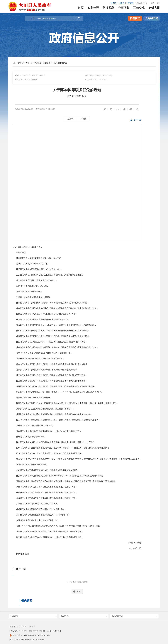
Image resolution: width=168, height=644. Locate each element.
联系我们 (13, 627)
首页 (81, 9)
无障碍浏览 (152, 18)
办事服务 (124, 9)
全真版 (70, 119)
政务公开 (93, 9)
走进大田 (154, 9)
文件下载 (135, 121)
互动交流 (139, 9)
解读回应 (108, 9)
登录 (158, 3)
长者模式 (135, 18)
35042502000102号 (30, 635)
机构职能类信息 (60, 63)
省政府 (122, 3)
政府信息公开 (36, 63)
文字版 (83, 119)
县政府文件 (48, 63)
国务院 (113, 3)
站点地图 (22, 627)
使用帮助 (32, 627)
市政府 (130, 3)
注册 (153, 3)
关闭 (77, 592)
